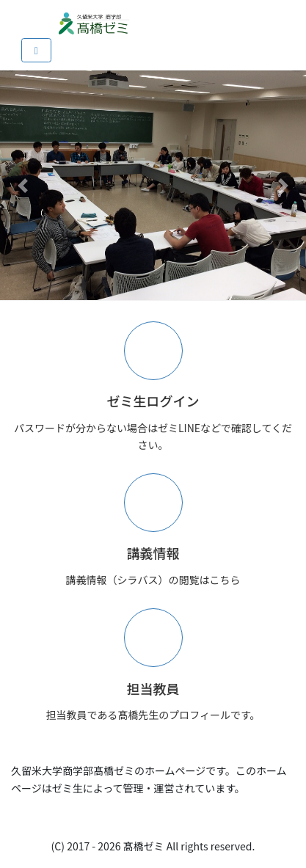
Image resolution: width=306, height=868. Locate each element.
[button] (23, 185)
